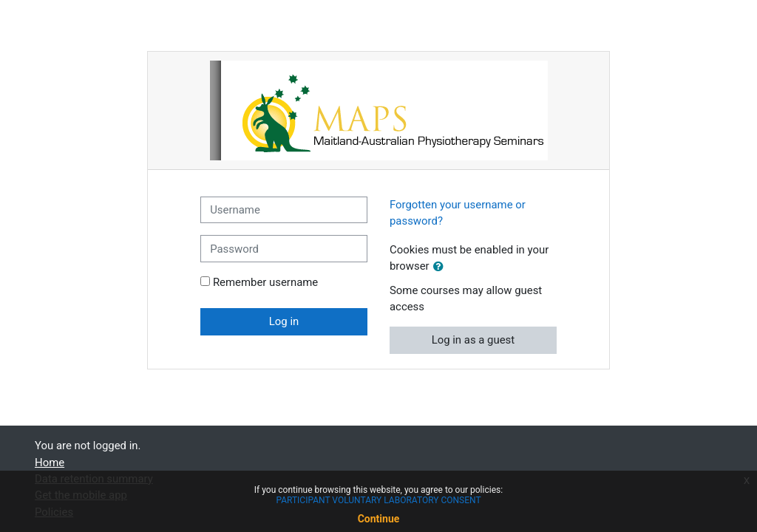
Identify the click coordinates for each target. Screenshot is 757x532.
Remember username (265, 282)
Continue (379, 519)
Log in (284, 321)
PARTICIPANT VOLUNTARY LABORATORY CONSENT (378, 500)
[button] (441, 267)
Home (50, 463)
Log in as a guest (473, 340)
